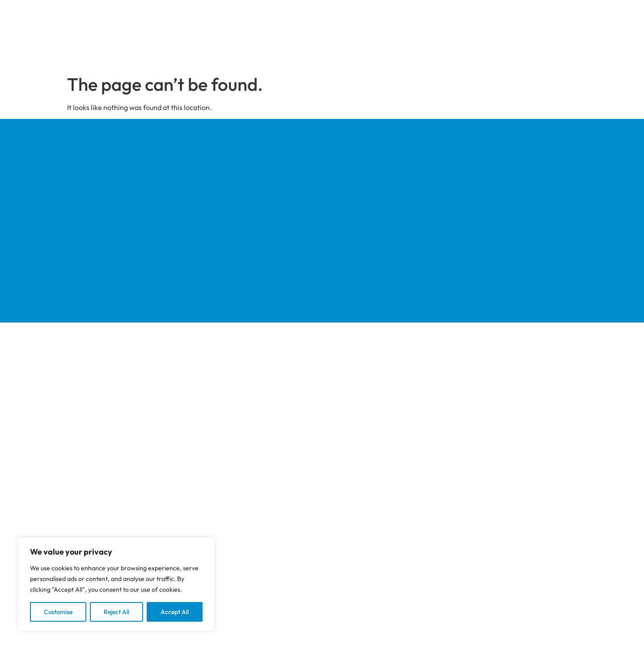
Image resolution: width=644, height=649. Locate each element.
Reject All (117, 612)
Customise (58, 612)
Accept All (175, 612)
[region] (116, 584)
